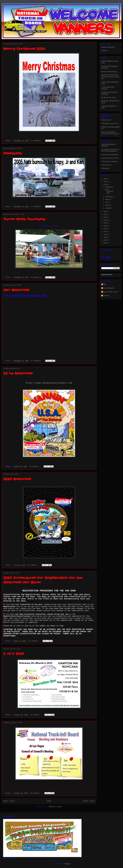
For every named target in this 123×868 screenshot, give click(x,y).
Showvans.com (106, 165)
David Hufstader (109, 288)
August (108, 199)
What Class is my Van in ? (110, 123)
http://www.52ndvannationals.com (49, 383)
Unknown (106, 296)
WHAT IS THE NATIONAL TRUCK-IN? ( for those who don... (110, 77)
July (107, 202)
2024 (105, 184)
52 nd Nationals (18, 373)
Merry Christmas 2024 (24, 49)
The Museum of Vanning (109, 161)
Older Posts (89, 801)
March (108, 205)
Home (49, 801)
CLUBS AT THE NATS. (109, 98)
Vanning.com (106, 168)
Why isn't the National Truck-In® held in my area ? (110, 133)
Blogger (67, 864)
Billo (105, 284)
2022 (105, 214)
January (108, 208)
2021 (105, 217)
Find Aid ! (104, 51)
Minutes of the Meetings (109, 72)
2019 (105, 223)
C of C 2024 (14, 654)
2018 (105, 226)
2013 (105, 240)
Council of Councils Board (110, 155)
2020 (105, 220)
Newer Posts (9, 801)
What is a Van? (106, 120)
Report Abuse (107, 274)
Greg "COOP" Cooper (110, 292)
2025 (105, 182)
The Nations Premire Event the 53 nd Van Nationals (110, 150)
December (109, 187)
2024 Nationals (17, 479)
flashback (13, 153)
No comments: (37, 141)
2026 (105, 179)
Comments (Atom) (55, 807)
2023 (105, 212)
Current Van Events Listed (110, 158)
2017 (105, 229)
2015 (105, 234)
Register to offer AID (108, 47)
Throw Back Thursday (24, 219)
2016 (105, 232)
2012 (105, 243)
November (109, 197)
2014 (105, 237)
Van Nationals (16, 290)
